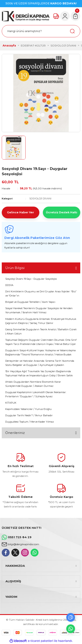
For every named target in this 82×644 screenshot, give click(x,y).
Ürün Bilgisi (15, 268)
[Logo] (26, 16)
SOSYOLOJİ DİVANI (40, 199)
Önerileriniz (15, 433)
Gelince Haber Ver (21, 212)
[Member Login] (65, 16)
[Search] (41, 31)
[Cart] (75, 16)
